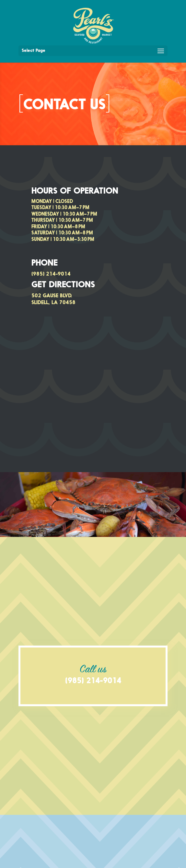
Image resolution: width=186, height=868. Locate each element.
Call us (93, 670)
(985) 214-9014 (51, 274)
